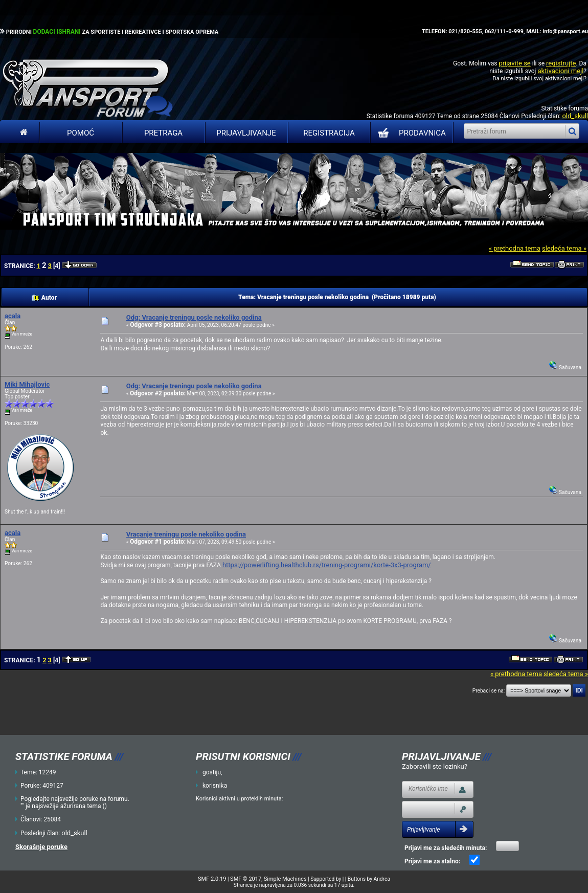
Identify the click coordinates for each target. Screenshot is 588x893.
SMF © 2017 (246, 879)
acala (13, 316)
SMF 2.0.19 (212, 879)
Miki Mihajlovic (27, 384)
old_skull (575, 116)
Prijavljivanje (246, 133)
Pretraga (163, 133)
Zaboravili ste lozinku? (435, 766)
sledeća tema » (564, 248)
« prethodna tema (515, 248)
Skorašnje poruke (41, 847)
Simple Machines (285, 879)
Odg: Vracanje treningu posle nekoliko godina (194, 317)
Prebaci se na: (489, 691)
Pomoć (81, 133)
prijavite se (514, 63)
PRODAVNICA (410, 133)
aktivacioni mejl (560, 71)
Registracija (329, 133)
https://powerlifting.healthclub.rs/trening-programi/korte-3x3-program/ (327, 565)
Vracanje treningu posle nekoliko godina (186, 534)
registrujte (561, 63)
